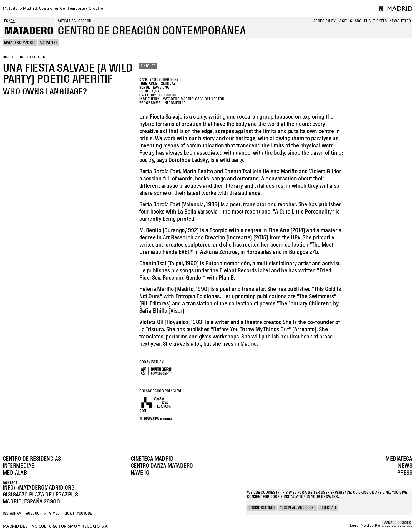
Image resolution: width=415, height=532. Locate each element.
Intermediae (18, 466)
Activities (67, 21)
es (6, 21)
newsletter (400, 21)
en (12, 21)
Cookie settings (262, 508)
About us (363, 21)
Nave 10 (140, 473)
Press (405, 473)
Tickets (380, 21)
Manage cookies (397, 523)
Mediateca (399, 459)
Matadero (29, 31)
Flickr (68, 513)
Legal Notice (362, 526)
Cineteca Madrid (152, 459)
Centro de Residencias (32, 459)
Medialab (15, 473)
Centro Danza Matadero (162, 466)
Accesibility (325, 21)
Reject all (328, 508)
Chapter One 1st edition (24, 57)
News (405, 466)
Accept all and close (297, 508)
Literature (169, 95)
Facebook (33, 513)
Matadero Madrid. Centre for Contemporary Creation (54, 8)
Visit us (345, 21)
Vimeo (54, 513)
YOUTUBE (85, 513)
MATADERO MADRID (20, 43)
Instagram (12, 513)
